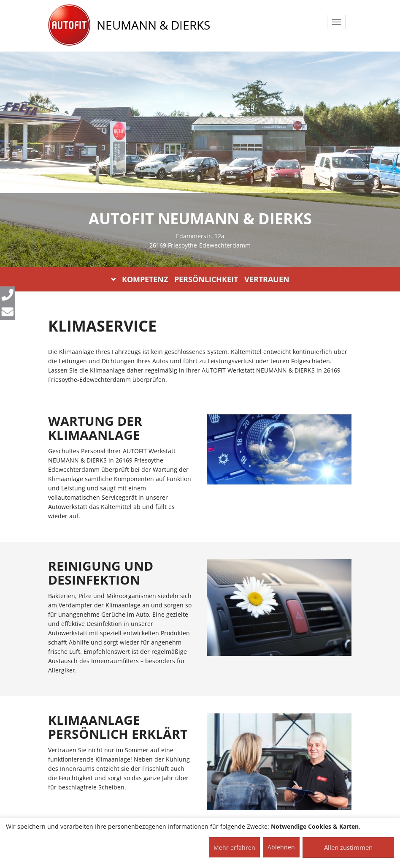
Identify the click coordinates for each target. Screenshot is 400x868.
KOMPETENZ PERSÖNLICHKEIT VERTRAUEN (200, 279)
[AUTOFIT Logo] (69, 25)
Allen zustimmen (348, 847)
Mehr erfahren (234, 848)
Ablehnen (281, 847)
